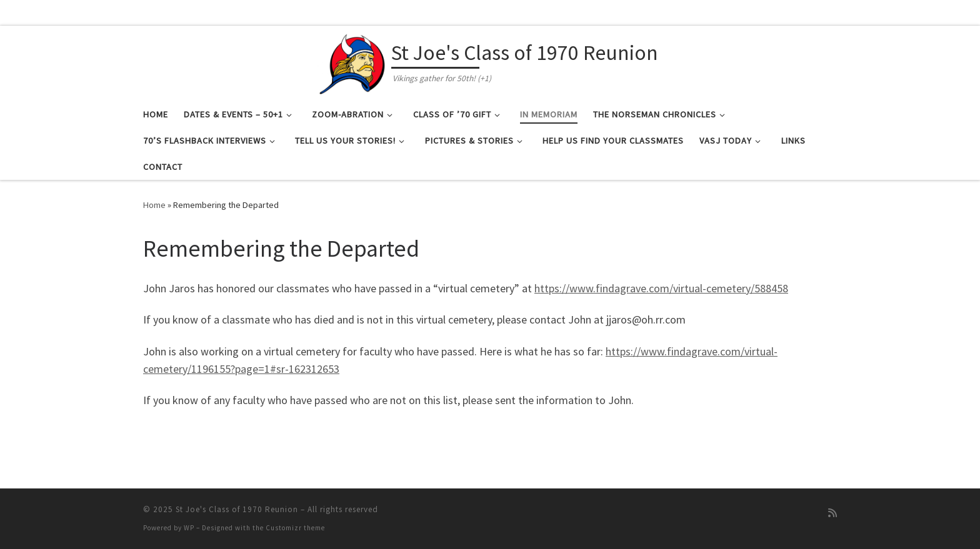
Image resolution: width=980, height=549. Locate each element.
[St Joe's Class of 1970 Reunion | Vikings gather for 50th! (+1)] (352, 61)
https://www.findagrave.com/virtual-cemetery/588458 (661, 288)
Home (154, 205)
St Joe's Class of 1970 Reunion (237, 509)
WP (189, 528)
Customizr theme (295, 528)
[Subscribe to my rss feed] (832, 513)
